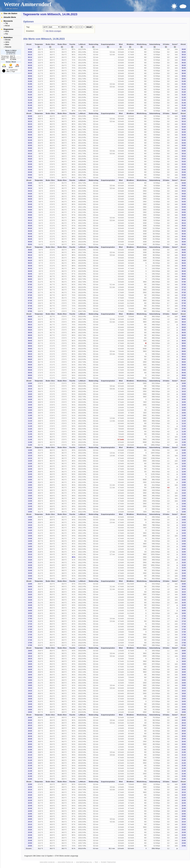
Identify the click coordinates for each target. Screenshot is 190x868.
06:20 (30, 260)
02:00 (30, 116)
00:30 (30, 65)
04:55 (30, 212)
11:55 (30, 445)
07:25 (30, 295)
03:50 (30, 175)
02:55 (30, 145)
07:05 (30, 284)
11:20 (30, 426)
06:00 (30, 250)
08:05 (30, 319)
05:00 (30, 215)
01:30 (30, 97)
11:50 (30, 442)
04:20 (30, 194)
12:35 (30, 469)
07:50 (30, 309)
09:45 (30, 373)
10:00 (30, 383)
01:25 (30, 95)
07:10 (30, 287)
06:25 (30, 263)
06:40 (30, 271)
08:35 (30, 335)
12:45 (30, 474)
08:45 (30, 341)
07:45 (30, 306)
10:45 (30, 407)
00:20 (30, 60)
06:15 (30, 258)
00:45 (30, 73)
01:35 (30, 100)
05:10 (30, 220)
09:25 (30, 362)
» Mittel (6, 45)
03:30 (30, 164)
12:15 (30, 458)
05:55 (30, 244)
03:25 (30, 161)
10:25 (30, 397)
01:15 (30, 89)
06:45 (30, 274)
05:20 (30, 226)
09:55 (30, 378)
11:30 (30, 432)
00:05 (30, 52)
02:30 (30, 132)
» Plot (6, 34)
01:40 (30, 103)
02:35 (30, 135)
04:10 (30, 188)
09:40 (30, 370)
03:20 (30, 159)
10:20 (30, 394)
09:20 (30, 359)
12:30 (30, 466)
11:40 (30, 437)
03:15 (30, 156)
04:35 (30, 202)
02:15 (30, 124)
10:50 (30, 410)
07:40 (30, 303)
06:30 (30, 266)
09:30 (30, 365)
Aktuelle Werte (10, 17)
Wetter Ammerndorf (28, 4)
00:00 (30, 49)
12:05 (30, 453)
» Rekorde (8, 47)
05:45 (30, 239)
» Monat (7, 26)
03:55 (30, 178)
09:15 (30, 357)
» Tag (6, 23)
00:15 (30, 57)
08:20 (30, 327)
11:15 (30, 423)
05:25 (30, 228)
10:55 (30, 413)
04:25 (30, 196)
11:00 (30, 415)
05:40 (30, 236)
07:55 (30, 311)
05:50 (30, 242)
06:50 (30, 276)
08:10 (30, 322)
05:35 (30, 234)
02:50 (30, 143)
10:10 (30, 389)
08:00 (30, 316)
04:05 (30, 186)
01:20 (30, 92)
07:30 (30, 298)
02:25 (30, 129)
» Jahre (6, 42)
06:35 (30, 268)
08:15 (30, 325)
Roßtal (15, 9)
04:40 (30, 204)
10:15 (30, 391)
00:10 (30, 55)
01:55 (30, 111)
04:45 (30, 207)
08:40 (30, 338)
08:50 (30, 343)
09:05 (30, 351)
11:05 (30, 418)
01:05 (30, 84)
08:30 (30, 333)
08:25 (30, 330)
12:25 (30, 464)
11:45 (30, 439)
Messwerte (8, 21)
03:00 (30, 148)
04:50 (30, 210)
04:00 (30, 183)
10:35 (30, 402)
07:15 (30, 290)
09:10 (30, 354)
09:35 (30, 367)
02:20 (30, 127)
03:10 (30, 154)
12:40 (30, 472)
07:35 (30, 301)
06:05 (30, 252)
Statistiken (8, 37)
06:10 (30, 255)
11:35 (30, 434)
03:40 (30, 170)
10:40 (30, 405)
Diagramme (8, 29)
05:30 (30, 231)
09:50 (30, 375)
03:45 (30, 172)
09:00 (30, 349)
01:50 (30, 108)
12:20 (30, 461)
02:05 (30, 119)
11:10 (30, 421)
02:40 (30, 137)
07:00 (30, 282)
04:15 (30, 191)
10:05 (30, 386)
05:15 (30, 223)
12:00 (30, 450)
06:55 (30, 279)
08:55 (30, 346)
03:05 (30, 151)
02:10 (30, 121)
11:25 (30, 429)
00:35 (30, 68)
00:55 (30, 79)
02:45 (30, 140)
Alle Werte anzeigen (53, 31)
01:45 (30, 105)
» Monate (7, 40)
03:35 (30, 167)
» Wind (6, 31)
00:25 (30, 63)
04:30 (30, 199)
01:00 (30, 81)
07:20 (30, 292)
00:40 (30, 71)
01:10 (30, 87)
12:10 (30, 456)
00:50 (30, 76)
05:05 (30, 218)
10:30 (30, 399)
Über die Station (10, 13)
